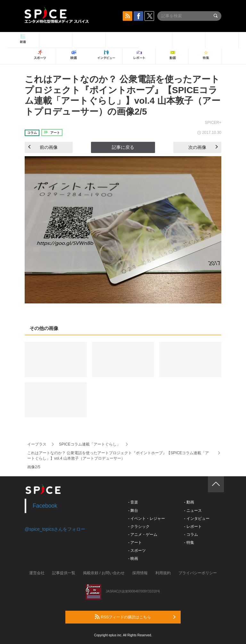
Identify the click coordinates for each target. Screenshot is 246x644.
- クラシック (139, 527)
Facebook (45, 506)
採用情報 (140, 573)
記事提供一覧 (64, 573)
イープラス (37, 444)
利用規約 (163, 573)
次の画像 (203, 147)
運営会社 (37, 573)
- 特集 (189, 543)
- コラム (191, 535)
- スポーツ (137, 551)
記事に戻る (123, 147)
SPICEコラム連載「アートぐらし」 (90, 444)
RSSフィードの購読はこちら (135, 617)
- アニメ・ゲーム (143, 535)
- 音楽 (133, 502)
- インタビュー (197, 519)
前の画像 (43, 147)
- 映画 (133, 559)
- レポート (193, 527)
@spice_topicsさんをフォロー (55, 529)
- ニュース (193, 511)
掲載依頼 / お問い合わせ (104, 573)
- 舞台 (133, 511)
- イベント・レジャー (147, 519)
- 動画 (189, 502)
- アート (135, 543)
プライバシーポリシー (198, 573)
